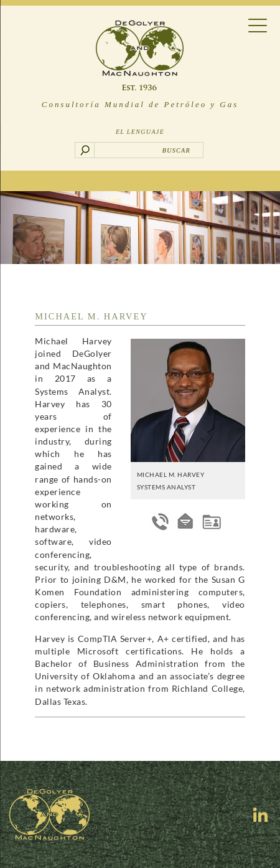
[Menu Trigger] (257, 25)
